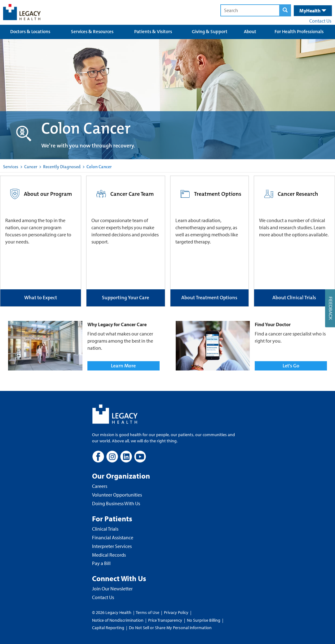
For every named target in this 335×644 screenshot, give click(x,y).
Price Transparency (165, 620)
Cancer (31, 167)
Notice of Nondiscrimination (118, 620)
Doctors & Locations (30, 32)
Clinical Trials (105, 529)
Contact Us (320, 21)
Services (11, 167)
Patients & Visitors (153, 32)
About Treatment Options (209, 298)
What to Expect (41, 298)
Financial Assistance (113, 537)
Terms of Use (148, 612)
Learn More (123, 366)
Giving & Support (210, 32)
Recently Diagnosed (62, 167)
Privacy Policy (176, 612)
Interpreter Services (112, 546)
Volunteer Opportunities (117, 495)
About (250, 32)
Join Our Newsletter (112, 589)
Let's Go (291, 366)
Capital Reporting (108, 628)
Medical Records (109, 555)
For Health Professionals (299, 32)
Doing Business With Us (116, 503)
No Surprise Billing (204, 620)
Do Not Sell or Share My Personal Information (170, 628)
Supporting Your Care (126, 298)
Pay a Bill (101, 563)
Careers (100, 486)
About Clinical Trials (294, 298)
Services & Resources (92, 32)
